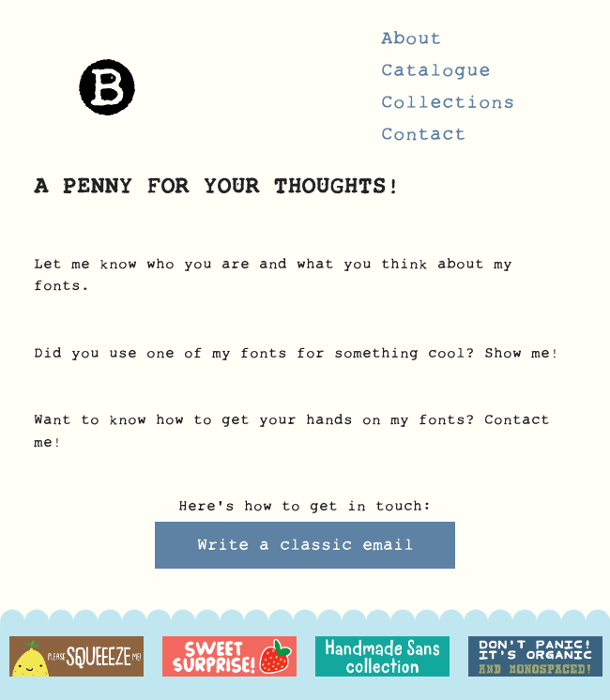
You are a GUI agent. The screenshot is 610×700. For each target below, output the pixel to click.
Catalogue (436, 76)
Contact (424, 140)
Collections (448, 108)
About (412, 44)
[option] (76, 656)
